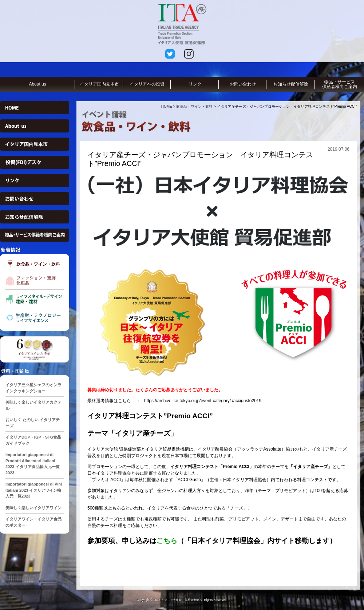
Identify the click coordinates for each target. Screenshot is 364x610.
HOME (167, 106)
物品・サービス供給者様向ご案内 (340, 84)
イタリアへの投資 (147, 84)
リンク (195, 84)
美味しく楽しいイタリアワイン (33, 508)
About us (37, 84)
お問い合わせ (243, 84)
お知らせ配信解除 (291, 84)
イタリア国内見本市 (99, 84)
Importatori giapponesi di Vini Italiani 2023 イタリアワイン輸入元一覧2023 (34, 490)
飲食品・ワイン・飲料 (194, 106)
